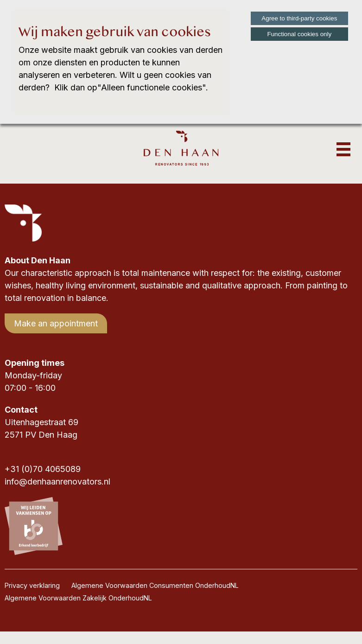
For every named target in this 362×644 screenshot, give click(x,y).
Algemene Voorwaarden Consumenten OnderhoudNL (155, 585)
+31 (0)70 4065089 (43, 469)
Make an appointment (56, 323)
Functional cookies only (300, 34)
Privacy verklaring (32, 585)
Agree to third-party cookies (299, 18)
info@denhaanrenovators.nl (57, 481)
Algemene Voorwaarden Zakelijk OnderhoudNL (78, 598)
